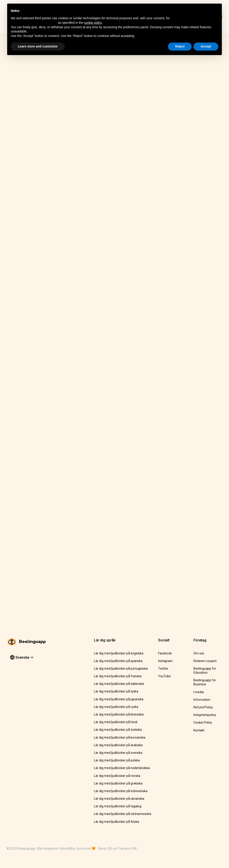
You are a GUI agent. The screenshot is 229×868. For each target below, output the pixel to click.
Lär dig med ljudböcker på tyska (116, 691)
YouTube (164, 676)
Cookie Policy (203, 722)
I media (199, 692)
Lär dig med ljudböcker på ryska (116, 707)
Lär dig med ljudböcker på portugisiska (121, 669)
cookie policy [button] (93, 23)
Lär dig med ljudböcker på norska (117, 776)
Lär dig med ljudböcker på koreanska (120, 737)
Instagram (165, 661)
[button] (21, 658)
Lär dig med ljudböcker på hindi (116, 722)
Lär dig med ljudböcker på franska (118, 676)
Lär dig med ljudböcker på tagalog (118, 806)
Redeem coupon (205, 661)
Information (202, 700)
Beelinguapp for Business (205, 682)
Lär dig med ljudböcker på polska (117, 760)
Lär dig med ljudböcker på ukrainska (119, 799)
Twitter (163, 669)
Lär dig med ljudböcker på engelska (119, 653)
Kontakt (199, 730)
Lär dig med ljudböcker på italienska (119, 684)
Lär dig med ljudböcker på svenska (118, 753)
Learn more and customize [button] (38, 46)
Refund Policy (203, 707)
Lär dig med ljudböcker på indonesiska (121, 791)
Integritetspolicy (205, 715)
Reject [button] (180, 46)
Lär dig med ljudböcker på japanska (119, 699)
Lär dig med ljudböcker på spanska (118, 661)
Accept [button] (206, 46)
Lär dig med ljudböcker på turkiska (118, 730)
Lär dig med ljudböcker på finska (117, 822)
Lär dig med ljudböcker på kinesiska (119, 714)
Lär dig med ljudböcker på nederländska (122, 768)
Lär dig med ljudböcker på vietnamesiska (123, 814)
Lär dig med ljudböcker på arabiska (118, 745)
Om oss (199, 653)
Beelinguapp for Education (205, 671)
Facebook (165, 653)
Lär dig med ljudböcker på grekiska (118, 783)
